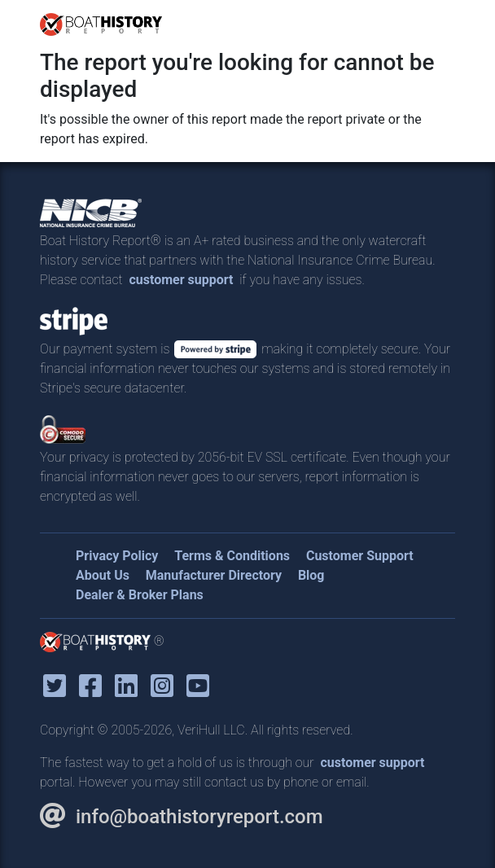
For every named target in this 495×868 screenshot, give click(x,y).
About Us (103, 575)
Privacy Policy (117, 556)
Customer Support (360, 556)
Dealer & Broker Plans (140, 595)
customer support (181, 280)
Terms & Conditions (232, 556)
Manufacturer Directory (214, 575)
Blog (311, 575)
